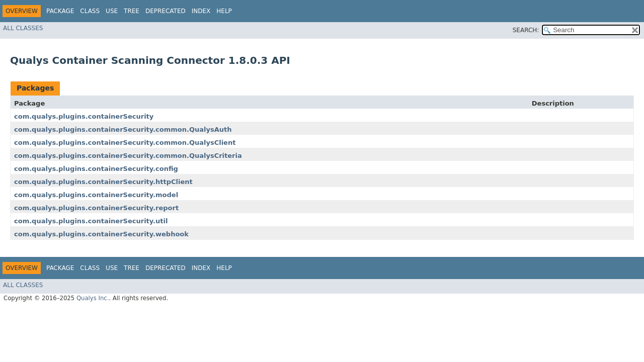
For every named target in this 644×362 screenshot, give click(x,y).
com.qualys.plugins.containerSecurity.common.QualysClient (125, 143)
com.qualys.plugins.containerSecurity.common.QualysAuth (123, 129)
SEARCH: (526, 30)
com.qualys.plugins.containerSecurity (84, 116)
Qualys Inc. (93, 298)
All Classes (23, 28)
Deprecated (166, 11)
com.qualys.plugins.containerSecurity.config (96, 169)
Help (224, 11)
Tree (132, 11)
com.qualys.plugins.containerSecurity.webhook (101, 234)
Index (201, 11)
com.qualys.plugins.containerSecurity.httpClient (103, 182)
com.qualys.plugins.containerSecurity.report (96, 208)
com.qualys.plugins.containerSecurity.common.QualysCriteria (128, 156)
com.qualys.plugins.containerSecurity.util (91, 221)
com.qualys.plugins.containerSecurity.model (96, 195)
